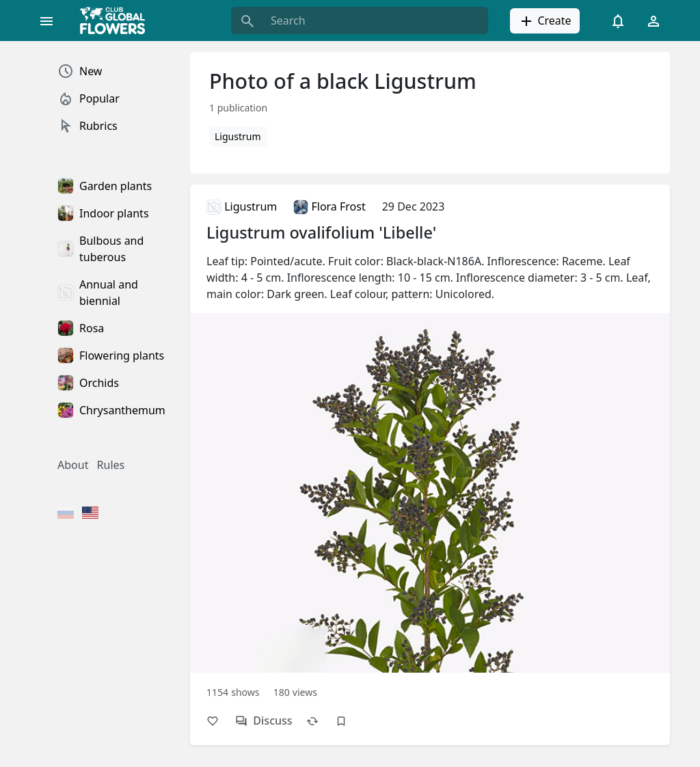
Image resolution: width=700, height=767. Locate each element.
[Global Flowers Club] (117, 21)
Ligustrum (238, 136)
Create (544, 21)
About (73, 465)
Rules (111, 465)
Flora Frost (329, 206)
